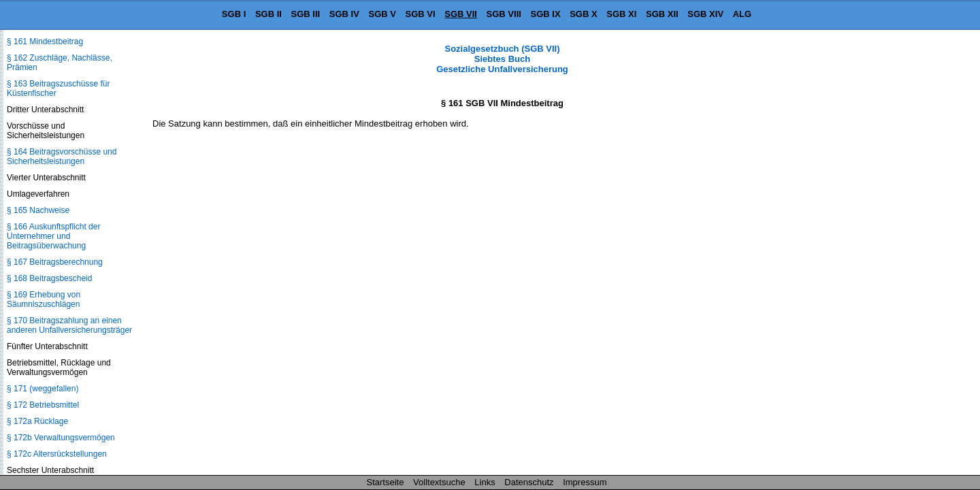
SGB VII (461, 14)
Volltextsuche (439, 482)
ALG (742, 14)
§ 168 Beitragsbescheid (49, 278)
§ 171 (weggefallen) (43, 389)
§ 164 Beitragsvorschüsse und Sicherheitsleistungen (62, 157)
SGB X (583, 14)
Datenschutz (529, 482)
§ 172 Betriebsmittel (43, 405)
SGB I (234, 14)
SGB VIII (504, 14)
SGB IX (546, 14)
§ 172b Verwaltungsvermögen (61, 438)
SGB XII (662, 14)
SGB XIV (705, 14)
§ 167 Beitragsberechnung (55, 262)
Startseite (386, 482)
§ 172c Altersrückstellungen (57, 454)
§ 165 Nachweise (38, 210)
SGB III (306, 14)
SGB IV (344, 14)
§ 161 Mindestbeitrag (45, 42)
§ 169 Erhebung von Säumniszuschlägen (44, 299)
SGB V (382, 14)
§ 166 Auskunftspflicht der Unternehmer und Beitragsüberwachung (53, 236)
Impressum (585, 482)
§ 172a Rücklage (37, 421)
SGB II (268, 14)
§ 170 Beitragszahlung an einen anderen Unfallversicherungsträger (69, 325)
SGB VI (421, 14)
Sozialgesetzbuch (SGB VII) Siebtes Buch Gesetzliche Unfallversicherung (502, 59)
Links (485, 482)
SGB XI (621, 14)
